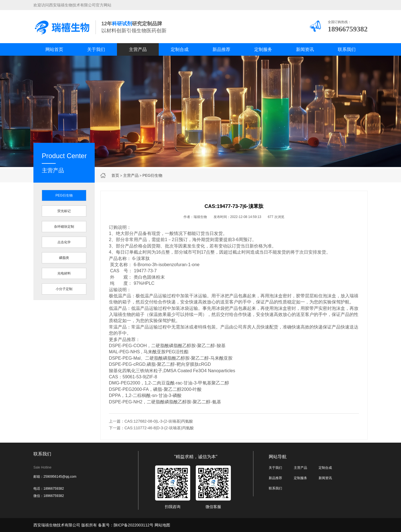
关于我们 (96, 49)
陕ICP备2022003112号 (134, 525)
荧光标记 (64, 211)
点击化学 (64, 242)
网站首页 (54, 49)
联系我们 (347, 49)
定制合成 (180, 49)
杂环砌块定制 (64, 227)
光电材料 (64, 273)
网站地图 (162, 525)
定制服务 (263, 49)
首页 (115, 175)
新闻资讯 (305, 49)
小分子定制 (64, 289)
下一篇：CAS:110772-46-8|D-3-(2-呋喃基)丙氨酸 (151, 428)
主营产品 (138, 49)
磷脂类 (64, 258)
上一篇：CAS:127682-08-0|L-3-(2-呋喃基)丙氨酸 (151, 421)
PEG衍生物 (152, 175)
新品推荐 (221, 49)
